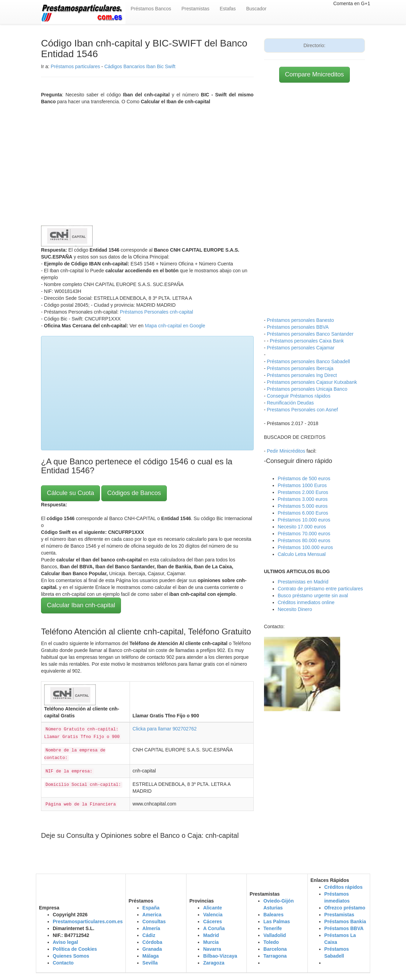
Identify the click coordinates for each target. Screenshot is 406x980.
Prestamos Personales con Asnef (302, 410)
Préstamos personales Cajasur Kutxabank (312, 382)
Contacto (63, 963)
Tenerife (272, 928)
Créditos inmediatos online (306, 602)
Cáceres (212, 921)
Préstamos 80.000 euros (304, 540)
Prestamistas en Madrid (303, 582)
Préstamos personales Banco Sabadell (308, 361)
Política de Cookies (75, 949)
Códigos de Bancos (134, 493)
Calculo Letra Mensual (302, 554)
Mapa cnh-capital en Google (175, 326)
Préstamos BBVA (344, 928)
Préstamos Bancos (151, 9)
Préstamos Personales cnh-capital (156, 312)
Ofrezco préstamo (345, 908)
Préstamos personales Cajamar (301, 348)
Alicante (212, 908)
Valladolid (275, 935)
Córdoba (152, 942)
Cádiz (149, 935)
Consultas (154, 921)
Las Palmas (277, 921)
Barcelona (275, 949)
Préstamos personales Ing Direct (302, 375)
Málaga (150, 956)
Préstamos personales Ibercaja (300, 368)
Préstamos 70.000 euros (304, 534)
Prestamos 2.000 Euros (303, 492)
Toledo (271, 942)
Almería (151, 928)
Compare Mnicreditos (314, 74)
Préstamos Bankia (345, 921)
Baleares (273, 915)
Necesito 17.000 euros (302, 527)
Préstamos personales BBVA (298, 327)
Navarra (212, 949)
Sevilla (150, 963)
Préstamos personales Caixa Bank (307, 341)
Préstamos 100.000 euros (305, 547)
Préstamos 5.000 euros (303, 506)
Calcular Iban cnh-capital (81, 605)
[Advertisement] (147, 164)
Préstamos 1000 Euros (302, 485)
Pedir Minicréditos (286, 451)
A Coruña (214, 928)
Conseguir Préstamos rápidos (298, 396)
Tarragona (275, 956)
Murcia (211, 942)
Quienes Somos (71, 956)
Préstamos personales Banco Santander (310, 334)
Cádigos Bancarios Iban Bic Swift (140, 66)
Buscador (256, 9)
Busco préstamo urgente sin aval (313, 596)
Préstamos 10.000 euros (304, 520)
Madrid (211, 935)
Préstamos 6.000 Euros (303, 513)
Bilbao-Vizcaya (220, 956)
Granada (152, 949)
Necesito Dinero (295, 609)
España (151, 908)
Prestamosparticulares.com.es (88, 921)
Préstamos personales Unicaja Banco (307, 389)
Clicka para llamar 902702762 (165, 729)
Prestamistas (196, 9)
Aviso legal (65, 942)
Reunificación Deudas (290, 403)
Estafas (228, 9)
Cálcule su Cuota (70, 493)
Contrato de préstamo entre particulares (320, 589)
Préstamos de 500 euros (304, 478)
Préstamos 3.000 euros (303, 499)
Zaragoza (214, 963)
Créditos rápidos (343, 887)
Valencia (213, 915)
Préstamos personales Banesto (300, 320)
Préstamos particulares (75, 66)
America (152, 915)
